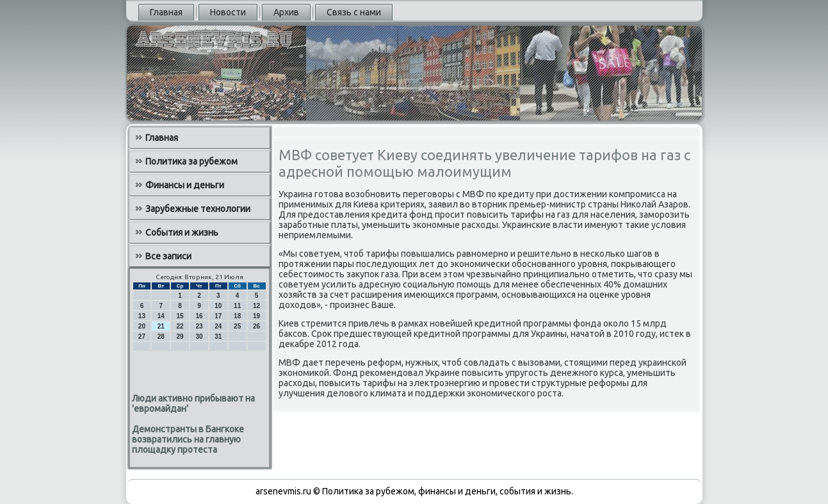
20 (142, 326)
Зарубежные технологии (198, 209)
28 (161, 337)
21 (161, 326)
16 (199, 316)
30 (199, 337)
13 (142, 316)
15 (180, 316)
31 (218, 337)
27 (142, 337)
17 (218, 316)
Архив (286, 12)
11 (237, 306)
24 (218, 326)
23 (199, 326)
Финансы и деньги (185, 185)
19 (256, 316)
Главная (166, 12)
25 (237, 326)
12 (256, 306)
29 (180, 337)
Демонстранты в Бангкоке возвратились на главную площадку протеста (188, 439)
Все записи (168, 256)
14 (161, 316)
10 (218, 306)
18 (237, 316)
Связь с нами (354, 12)
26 (256, 326)
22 (180, 326)
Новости (228, 12)
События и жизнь (182, 232)
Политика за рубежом (191, 161)
